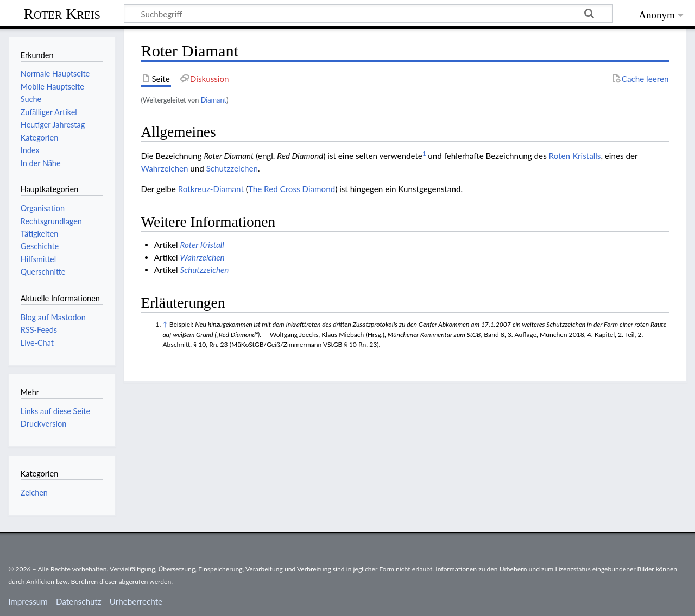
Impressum (28, 601)
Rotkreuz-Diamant (211, 189)
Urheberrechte (136, 601)
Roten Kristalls (575, 156)
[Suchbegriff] (368, 14)
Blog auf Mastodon (53, 317)
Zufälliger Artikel (49, 112)
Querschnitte (43, 272)
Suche (31, 99)
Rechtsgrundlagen (51, 221)
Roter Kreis (62, 14)
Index (30, 150)
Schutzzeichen (232, 168)
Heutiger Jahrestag (53, 125)
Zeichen (34, 493)
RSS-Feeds (39, 330)
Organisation (43, 208)
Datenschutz (79, 601)
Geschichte (40, 246)
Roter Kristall (202, 245)
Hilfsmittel (38, 259)
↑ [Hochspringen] (165, 324)
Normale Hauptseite (55, 74)
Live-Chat (37, 343)
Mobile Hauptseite (52, 87)
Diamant (214, 100)
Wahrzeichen (164, 168)
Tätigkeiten (40, 234)
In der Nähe (41, 163)
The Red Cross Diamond (292, 189)
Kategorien (39, 138)
